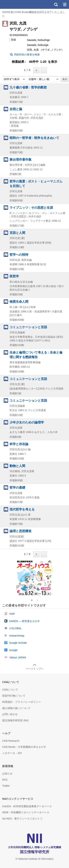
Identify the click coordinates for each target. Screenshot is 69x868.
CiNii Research (11, 741)
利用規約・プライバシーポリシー (22, 702)
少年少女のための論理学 (27, 422)
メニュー (65, 4)
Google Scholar (18, 643)
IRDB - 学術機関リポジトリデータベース (26, 812)
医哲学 (14, 276)
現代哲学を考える (22, 509)
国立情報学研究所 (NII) (15, 720)
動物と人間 (17, 466)
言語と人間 (17, 233)
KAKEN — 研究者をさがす (25, 621)
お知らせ (7, 773)
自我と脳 (16, 109)
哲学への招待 (19, 255)
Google (13, 650)
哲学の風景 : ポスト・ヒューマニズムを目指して (36, 184)
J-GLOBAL (15, 628)
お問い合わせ (10, 714)
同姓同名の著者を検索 (27, 55)
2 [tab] (39, 600)
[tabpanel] (35, 578)
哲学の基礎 (17, 488)
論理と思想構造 (21, 531)
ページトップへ (35, 669)
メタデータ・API (12, 753)
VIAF (12, 614)
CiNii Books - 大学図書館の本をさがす (24, 747)
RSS (5, 780)
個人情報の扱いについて (16, 708)
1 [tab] (33, 600)
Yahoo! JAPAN (18, 657)
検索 (56, 4)
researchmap (17, 636)
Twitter (6, 786)
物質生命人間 (19, 302)
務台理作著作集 (21, 160)
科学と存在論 (19, 444)
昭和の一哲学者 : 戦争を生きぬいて (34, 138)
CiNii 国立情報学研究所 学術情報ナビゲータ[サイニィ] (16, 4)
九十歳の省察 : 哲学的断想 (28, 87)
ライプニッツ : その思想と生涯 (31, 208)
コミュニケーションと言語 (28, 327)
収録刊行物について (14, 696)
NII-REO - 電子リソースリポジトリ (22, 819)
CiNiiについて (10, 690)
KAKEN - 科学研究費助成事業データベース (27, 806)
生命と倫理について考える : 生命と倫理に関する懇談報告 (36, 355)
